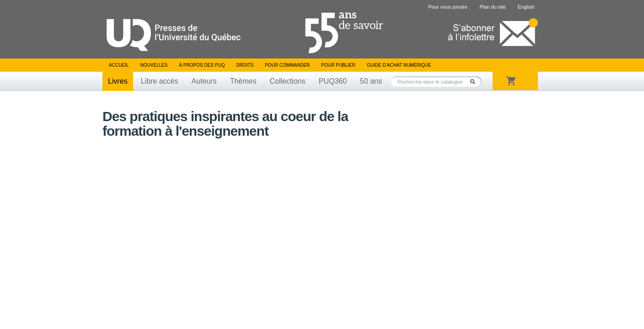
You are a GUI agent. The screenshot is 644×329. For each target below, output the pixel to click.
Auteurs (204, 81)
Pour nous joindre (448, 7)
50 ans (371, 81)
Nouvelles (154, 65)
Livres (118, 81)
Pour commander (287, 65)
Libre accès (160, 81)
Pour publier (338, 65)
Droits (245, 65)
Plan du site (492, 7)
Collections (287, 81)
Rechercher (475, 82)
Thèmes (243, 81)
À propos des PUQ (202, 65)
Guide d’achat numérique (399, 65)
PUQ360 (333, 81)
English (526, 7)
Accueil (119, 65)
